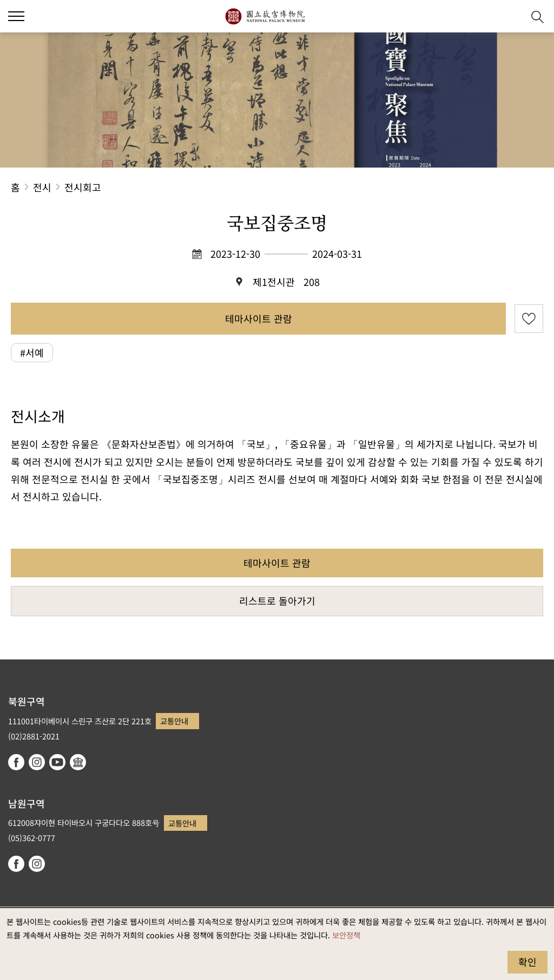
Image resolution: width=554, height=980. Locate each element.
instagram (37, 762)
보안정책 (346, 935)
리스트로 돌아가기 (277, 601)
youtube (57, 762)
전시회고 (83, 187)
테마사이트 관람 (259, 318)
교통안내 (174, 721)
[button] (511, 16)
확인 (527, 962)
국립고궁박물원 (265, 16)
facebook (16, 762)
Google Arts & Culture (78, 762)
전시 (42, 187)
